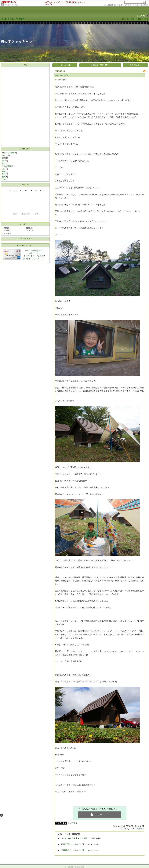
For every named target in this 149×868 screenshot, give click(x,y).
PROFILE (20, 19)
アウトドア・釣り (11, 5)
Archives (25, 224)
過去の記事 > (135, 65)
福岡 (4, 158)
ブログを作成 (133, 5)
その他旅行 (7, 166)
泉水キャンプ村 (62, 75)
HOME (4, 19)
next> (37, 214)
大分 (4, 161)
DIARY (11, 19)
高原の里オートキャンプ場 (73, 844)
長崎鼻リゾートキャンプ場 (73, 850)
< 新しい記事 (65, 65)
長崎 (4, 177)
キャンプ (6, 155)
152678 (141, 16)
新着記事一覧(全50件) (100, 65)
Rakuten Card (25, 245)
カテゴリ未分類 (8, 153)
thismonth (26, 214)
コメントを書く (137, 828)
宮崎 (4, 179)
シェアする (72, 823)
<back (14, 214)
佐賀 (4, 171)
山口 (4, 169)
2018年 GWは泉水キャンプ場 (74, 838)
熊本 (4, 163)
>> (113, 5)
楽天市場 (144, 5)
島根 (4, 174)
